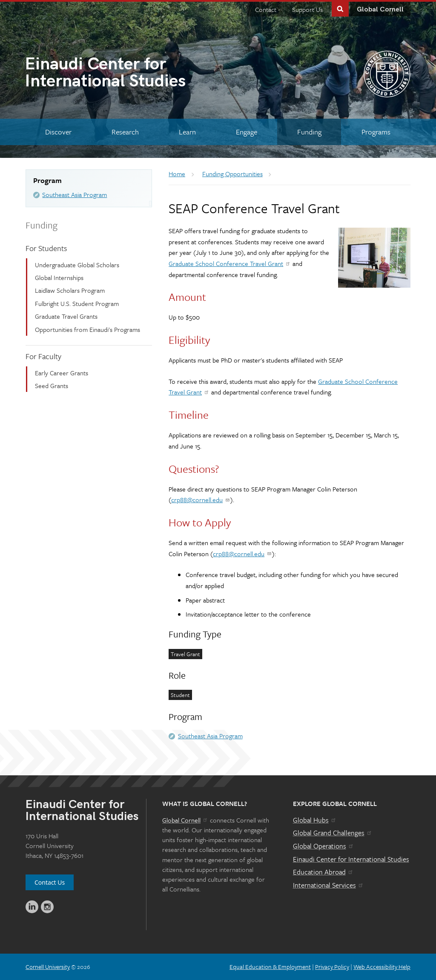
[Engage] (246, 132)
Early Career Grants (62, 373)
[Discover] (59, 132)
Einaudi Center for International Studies (351, 859)
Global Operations (324, 846)
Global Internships (59, 277)
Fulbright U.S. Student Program (77, 303)
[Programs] (376, 132)
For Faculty (43, 356)
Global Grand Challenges (333, 833)
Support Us (307, 9)
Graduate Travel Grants (66, 316)
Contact (266, 9)
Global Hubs (315, 820)
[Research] (125, 132)
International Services (328, 885)
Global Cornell (380, 10)
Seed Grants (52, 386)
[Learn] (188, 132)
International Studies (121, 74)
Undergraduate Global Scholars (77, 265)
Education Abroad (323, 872)
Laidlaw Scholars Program (70, 290)
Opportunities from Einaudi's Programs (87, 329)
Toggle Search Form (340, 8)
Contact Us (50, 882)
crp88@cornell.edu (201, 500)
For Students (46, 248)
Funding (42, 225)
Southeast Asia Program (75, 194)
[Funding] (309, 132)
